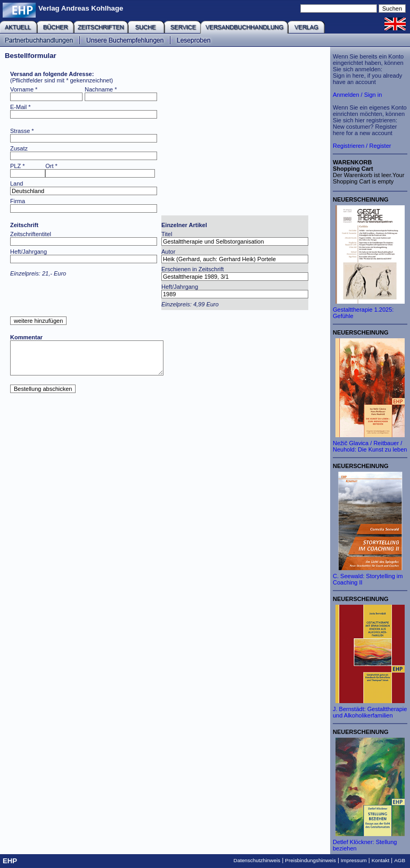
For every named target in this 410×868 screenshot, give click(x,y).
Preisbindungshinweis (310, 860)
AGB (400, 860)
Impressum (354, 860)
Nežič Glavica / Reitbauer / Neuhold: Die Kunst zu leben (370, 446)
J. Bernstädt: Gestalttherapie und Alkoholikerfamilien (370, 712)
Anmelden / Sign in (357, 95)
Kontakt (381, 860)
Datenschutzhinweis (257, 860)
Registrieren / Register (362, 146)
